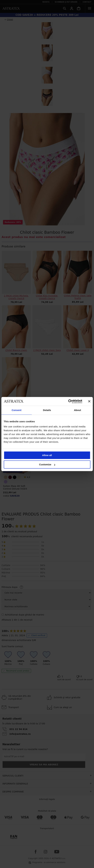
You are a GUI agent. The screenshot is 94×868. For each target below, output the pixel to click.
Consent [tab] (17, 410)
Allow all (47, 455)
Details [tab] (47, 410)
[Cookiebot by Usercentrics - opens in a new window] (68, 401)
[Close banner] (89, 401)
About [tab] (78, 410)
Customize (47, 464)
